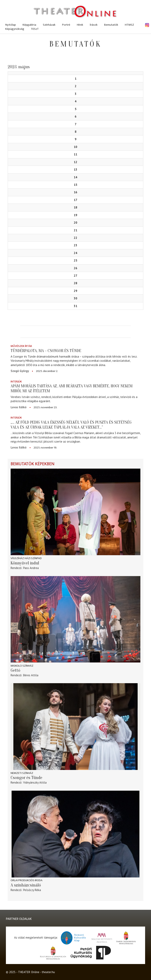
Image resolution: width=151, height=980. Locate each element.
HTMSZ (129, 25)
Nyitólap (11, 25)
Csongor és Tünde (26, 778)
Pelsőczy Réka (32, 890)
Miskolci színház (22, 666)
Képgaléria (29, 25)
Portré (66, 25)
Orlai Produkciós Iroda (27, 880)
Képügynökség (15, 29)
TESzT (35, 29)
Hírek (80, 25)
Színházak (49, 25)
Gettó (15, 670)
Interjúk (16, 382)
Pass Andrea (31, 568)
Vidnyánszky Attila (35, 782)
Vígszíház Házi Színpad (26, 558)
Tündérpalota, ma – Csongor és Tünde (46, 351)
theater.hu (48, 972)
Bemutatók (111, 25)
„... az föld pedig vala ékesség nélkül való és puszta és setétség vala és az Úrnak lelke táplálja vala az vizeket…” (71, 425)
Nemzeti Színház (22, 773)
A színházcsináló (26, 885)
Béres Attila (31, 675)
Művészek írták (21, 346)
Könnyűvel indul (25, 563)
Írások (94, 25)
